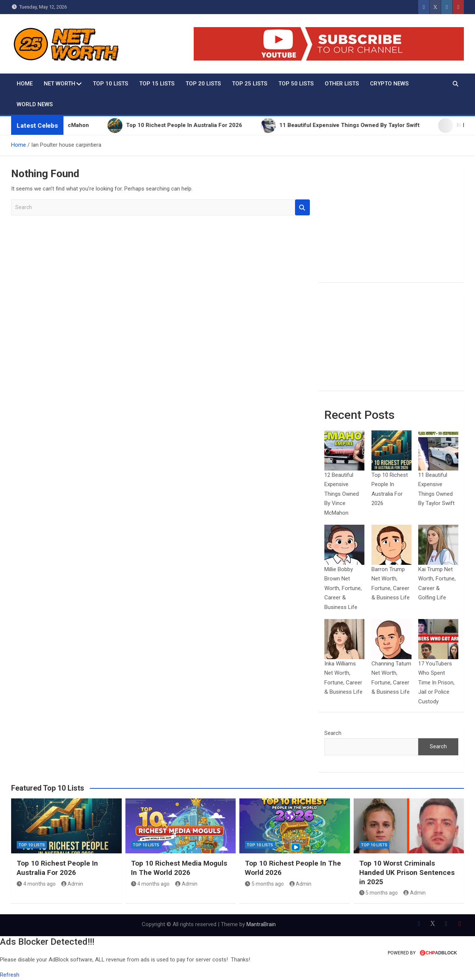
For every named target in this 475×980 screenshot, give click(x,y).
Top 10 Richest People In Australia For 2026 (57, 868)
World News (35, 104)
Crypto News (389, 84)
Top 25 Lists (250, 84)
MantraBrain (261, 924)
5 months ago (264, 884)
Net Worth (60, 84)
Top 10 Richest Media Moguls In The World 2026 (179, 868)
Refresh (10, 975)
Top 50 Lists (296, 84)
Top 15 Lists (157, 84)
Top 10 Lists (110, 84)
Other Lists (342, 84)
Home (25, 84)
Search (302, 207)
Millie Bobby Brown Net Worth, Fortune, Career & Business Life (343, 588)
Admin (72, 884)
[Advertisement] (391, 225)
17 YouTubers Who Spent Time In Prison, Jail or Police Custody (436, 683)
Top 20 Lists (203, 84)
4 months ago (36, 884)
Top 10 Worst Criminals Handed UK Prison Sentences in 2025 (407, 872)
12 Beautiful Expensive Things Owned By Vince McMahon (342, 494)
